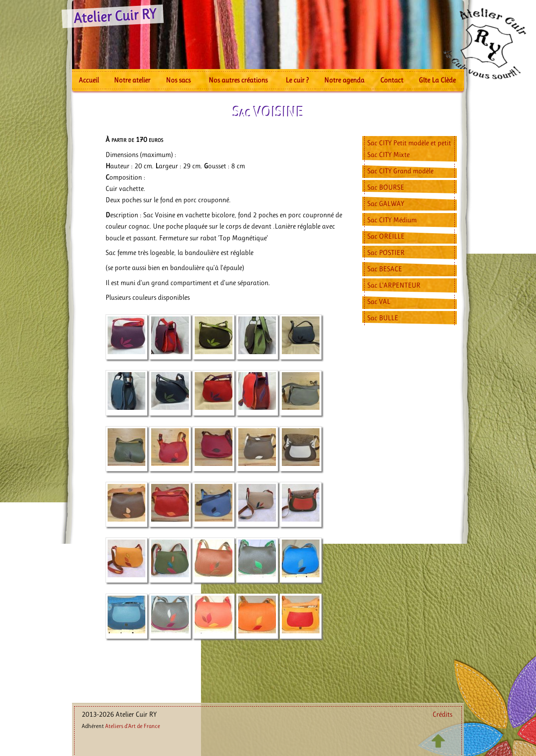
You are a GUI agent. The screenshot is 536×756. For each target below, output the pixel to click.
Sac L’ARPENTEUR (394, 285)
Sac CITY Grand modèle (400, 171)
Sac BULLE (383, 318)
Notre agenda (344, 80)
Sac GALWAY (386, 203)
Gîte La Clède (437, 80)
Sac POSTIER (386, 252)
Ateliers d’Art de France (133, 726)
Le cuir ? (297, 80)
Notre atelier (132, 80)
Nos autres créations (238, 80)
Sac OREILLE (386, 236)
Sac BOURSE (386, 187)
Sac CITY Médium (392, 220)
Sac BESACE (385, 269)
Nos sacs (178, 80)
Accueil (89, 80)
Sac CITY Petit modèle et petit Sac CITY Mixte (409, 148)
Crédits (442, 714)
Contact (392, 80)
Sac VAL (379, 301)
